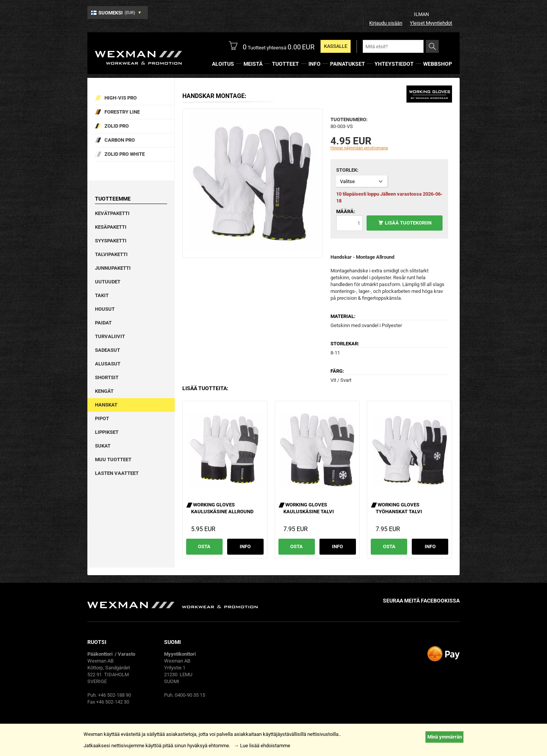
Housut (105, 309)
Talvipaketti (111, 254)
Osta (204, 546)
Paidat (103, 323)
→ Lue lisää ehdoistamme (262, 746)
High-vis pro (121, 98)
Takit (102, 295)
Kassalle (336, 46)
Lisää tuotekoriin (408, 223)
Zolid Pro (117, 126)
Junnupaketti (113, 268)
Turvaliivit (110, 336)
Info (245, 546)
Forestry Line (122, 112)
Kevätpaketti (112, 213)
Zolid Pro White (125, 154)
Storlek (347, 170)
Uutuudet (108, 282)
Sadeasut (108, 350)
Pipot (102, 418)
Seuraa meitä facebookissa (421, 601)
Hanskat (106, 405)
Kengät (104, 391)
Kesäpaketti (111, 227)
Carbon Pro (120, 140)
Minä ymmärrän (445, 737)
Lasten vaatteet (117, 473)
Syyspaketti (111, 241)
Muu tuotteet (113, 459)
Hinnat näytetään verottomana (359, 148)
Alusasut (108, 364)
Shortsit (107, 377)
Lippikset (107, 432)
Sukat (103, 446)
